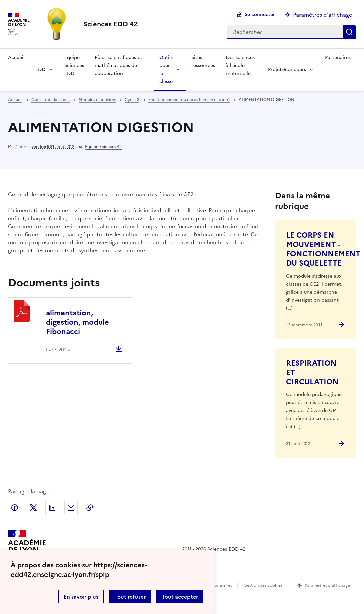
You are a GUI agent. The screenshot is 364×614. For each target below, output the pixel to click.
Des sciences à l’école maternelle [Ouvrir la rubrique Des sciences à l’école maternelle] (240, 65)
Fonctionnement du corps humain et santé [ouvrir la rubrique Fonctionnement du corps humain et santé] (189, 100)
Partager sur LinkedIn (52, 508)
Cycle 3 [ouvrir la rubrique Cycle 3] (132, 100)
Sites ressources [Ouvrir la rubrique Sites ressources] (203, 61)
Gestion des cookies (263, 585)
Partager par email (71, 508)
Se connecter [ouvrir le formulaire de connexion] (260, 15)
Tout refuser (130, 597)
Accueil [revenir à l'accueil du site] (15, 100)
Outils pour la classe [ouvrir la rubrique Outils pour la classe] (51, 100)
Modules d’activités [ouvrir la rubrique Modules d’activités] (97, 100)
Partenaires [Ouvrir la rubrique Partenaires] (338, 57)
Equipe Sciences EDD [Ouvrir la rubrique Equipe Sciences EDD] (74, 65)
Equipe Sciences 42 (103, 147)
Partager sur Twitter (33, 508)
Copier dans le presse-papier (90, 508)
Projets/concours (287, 69)
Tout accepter (180, 597)
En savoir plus (81, 597)
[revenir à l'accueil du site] (111, 24)
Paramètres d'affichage (327, 585)
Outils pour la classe (166, 69)
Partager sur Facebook (15, 508)
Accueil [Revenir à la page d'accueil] (16, 57)
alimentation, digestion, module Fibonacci (77, 322)
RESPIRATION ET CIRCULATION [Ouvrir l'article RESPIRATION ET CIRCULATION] (312, 372)
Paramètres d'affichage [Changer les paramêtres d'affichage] (323, 15)
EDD (40, 69)
